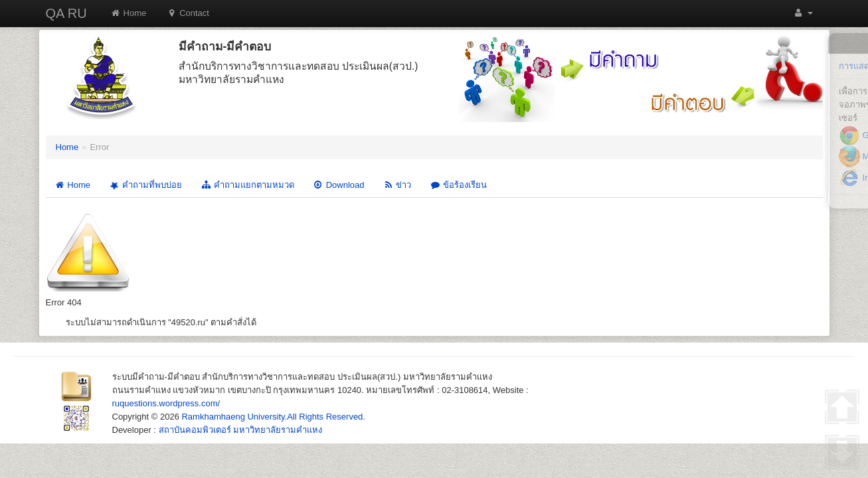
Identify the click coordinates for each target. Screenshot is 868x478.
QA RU (66, 13)
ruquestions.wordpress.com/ (166, 403)
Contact (188, 13)
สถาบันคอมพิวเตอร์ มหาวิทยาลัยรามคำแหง (241, 430)
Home (129, 13)
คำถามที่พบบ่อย (145, 186)
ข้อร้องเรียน (458, 185)
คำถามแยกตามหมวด (247, 185)
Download (339, 185)
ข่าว (397, 185)
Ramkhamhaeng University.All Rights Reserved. (273, 417)
